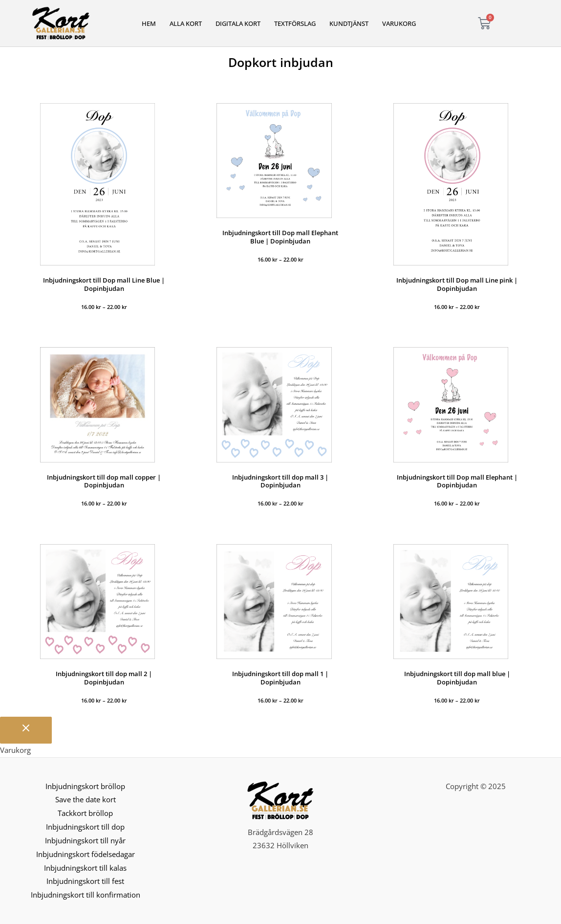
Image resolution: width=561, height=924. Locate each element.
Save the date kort (86, 799)
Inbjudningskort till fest (85, 881)
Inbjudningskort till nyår (85, 840)
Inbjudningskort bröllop (85, 786)
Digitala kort (238, 23)
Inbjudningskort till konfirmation (86, 895)
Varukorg (399, 23)
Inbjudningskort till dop (85, 827)
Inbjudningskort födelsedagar (86, 854)
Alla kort (186, 23)
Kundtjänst (349, 23)
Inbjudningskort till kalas (85, 868)
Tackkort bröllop (85, 813)
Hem (149, 23)
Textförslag (295, 23)
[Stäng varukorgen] (26, 730)
